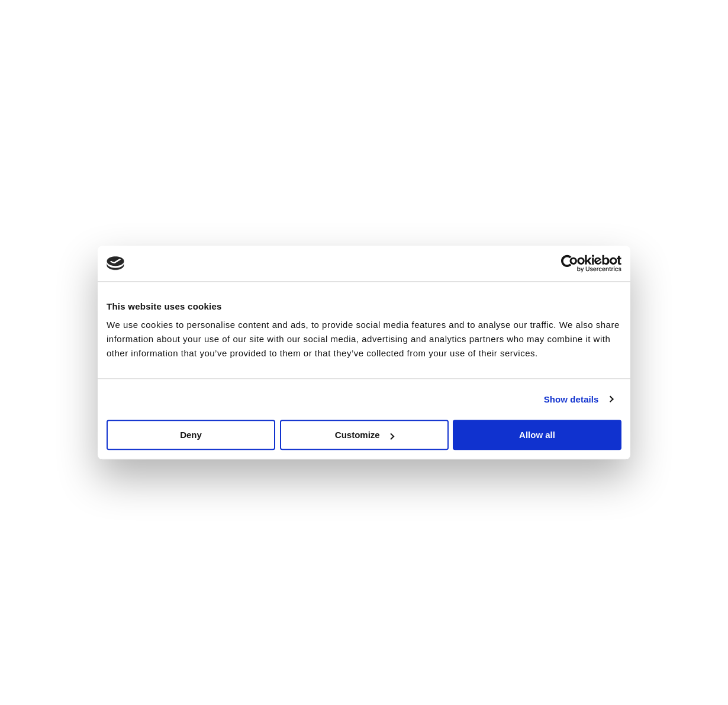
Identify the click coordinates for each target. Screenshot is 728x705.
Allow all (537, 435)
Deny (191, 435)
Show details (571, 399)
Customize (365, 435)
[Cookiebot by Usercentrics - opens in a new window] (570, 263)
